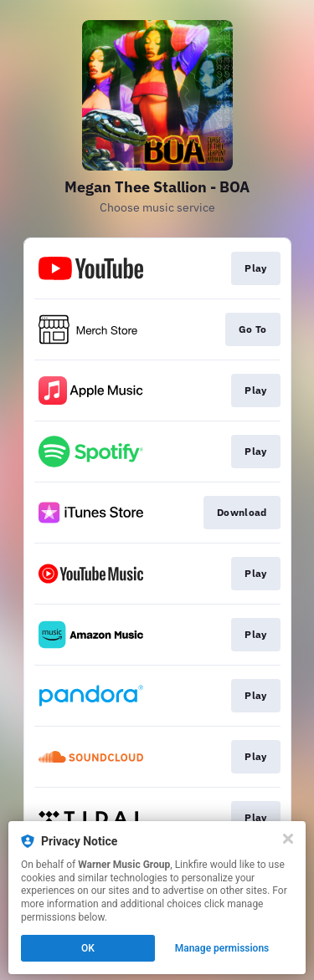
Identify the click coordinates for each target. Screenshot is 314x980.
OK (88, 948)
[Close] (288, 839)
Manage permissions (222, 948)
